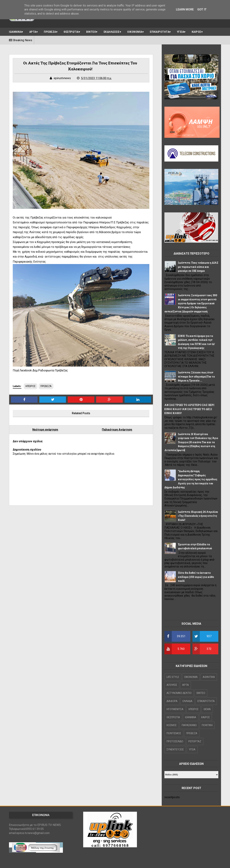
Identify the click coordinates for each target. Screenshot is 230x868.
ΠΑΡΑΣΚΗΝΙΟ (189, 725)
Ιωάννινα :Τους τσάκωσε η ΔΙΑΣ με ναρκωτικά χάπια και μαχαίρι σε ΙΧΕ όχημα (198, 267)
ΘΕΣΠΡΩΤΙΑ (71, 32)
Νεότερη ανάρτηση (45, 430)
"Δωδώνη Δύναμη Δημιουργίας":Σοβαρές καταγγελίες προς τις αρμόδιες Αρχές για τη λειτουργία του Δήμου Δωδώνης (191, 479)
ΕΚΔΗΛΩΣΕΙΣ (112, 32)
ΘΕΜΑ (207, 709)
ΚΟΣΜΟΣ (172, 725)
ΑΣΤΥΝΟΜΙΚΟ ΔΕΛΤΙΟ (179, 693)
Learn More (185, 9)
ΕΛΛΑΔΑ (188, 701)
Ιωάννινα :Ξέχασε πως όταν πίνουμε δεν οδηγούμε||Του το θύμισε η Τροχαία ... (196, 376)
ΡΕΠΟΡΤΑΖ (195, 741)
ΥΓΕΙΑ (181, 32)
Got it (202, 9)
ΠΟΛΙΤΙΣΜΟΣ (174, 733)
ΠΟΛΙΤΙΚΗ (207, 725)
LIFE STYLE (173, 677)
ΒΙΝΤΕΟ (91, 32)
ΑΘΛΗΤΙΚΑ (209, 677)
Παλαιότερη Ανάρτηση (117, 430)
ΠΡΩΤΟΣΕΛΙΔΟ (175, 741)
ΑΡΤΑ (33, 32)
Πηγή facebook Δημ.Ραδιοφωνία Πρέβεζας (40, 370)
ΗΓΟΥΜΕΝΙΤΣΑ (175, 709)
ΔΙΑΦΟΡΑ (172, 701)
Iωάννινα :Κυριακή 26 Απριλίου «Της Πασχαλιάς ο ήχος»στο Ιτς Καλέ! (198, 516)
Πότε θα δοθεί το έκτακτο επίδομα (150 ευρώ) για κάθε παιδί (196, 577)
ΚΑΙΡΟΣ (196, 32)
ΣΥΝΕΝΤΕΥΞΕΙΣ (175, 749)
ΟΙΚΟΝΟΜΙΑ (135, 32)
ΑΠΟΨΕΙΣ (172, 685)
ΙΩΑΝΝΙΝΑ (15, 32)
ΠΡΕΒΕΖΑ (50, 32)
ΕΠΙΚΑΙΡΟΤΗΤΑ (160, 32)
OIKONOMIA (191, 677)
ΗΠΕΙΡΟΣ (31, 386)
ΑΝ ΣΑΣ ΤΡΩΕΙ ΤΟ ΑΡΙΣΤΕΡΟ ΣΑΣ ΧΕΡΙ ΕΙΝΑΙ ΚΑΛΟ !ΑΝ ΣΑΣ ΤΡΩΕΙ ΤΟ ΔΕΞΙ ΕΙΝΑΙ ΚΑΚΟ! (189, 409)
